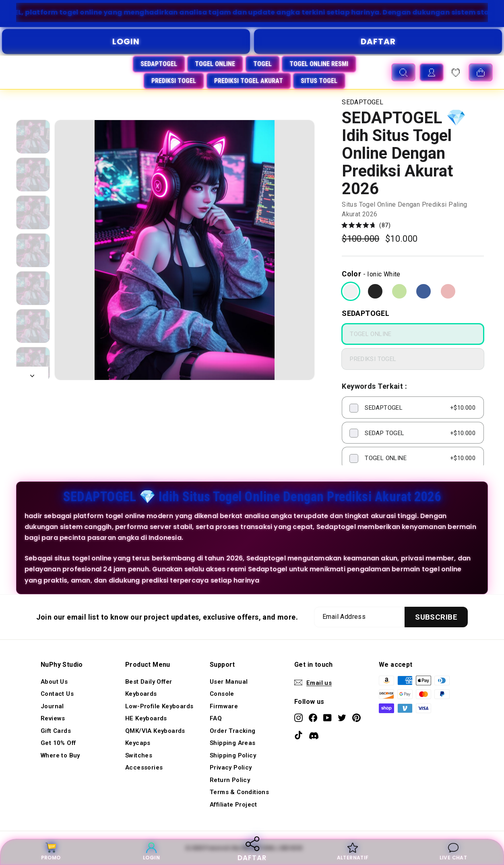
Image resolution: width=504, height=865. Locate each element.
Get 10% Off (58, 743)
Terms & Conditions (239, 792)
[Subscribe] (436, 617)
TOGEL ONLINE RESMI (319, 64)
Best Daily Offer (149, 682)
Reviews (53, 718)
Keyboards (141, 694)
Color (351, 274)
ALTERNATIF (353, 852)
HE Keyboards (146, 718)
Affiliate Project (233, 805)
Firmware (224, 706)
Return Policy (230, 780)
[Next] (32, 373)
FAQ (216, 718)
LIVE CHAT (453, 852)
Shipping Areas (233, 743)
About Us (54, 682)
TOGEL (262, 64)
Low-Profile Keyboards (159, 706)
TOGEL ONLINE (215, 64)
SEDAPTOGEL (159, 64)
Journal (52, 706)
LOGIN (126, 41)
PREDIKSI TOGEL (174, 81)
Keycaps (138, 743)
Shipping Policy (233, 755)
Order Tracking (233, 731)
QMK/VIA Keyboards (155, 731)
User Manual (229, 682)
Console (222, 694)
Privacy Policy (231, 768)
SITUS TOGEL (319, 81)
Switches (139, 755)
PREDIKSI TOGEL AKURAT (249, 81)
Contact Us (57, 694)
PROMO (51, 852)
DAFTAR (378, 41)
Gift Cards (56, 731)
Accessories (144, 768)
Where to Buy (60, 755)
